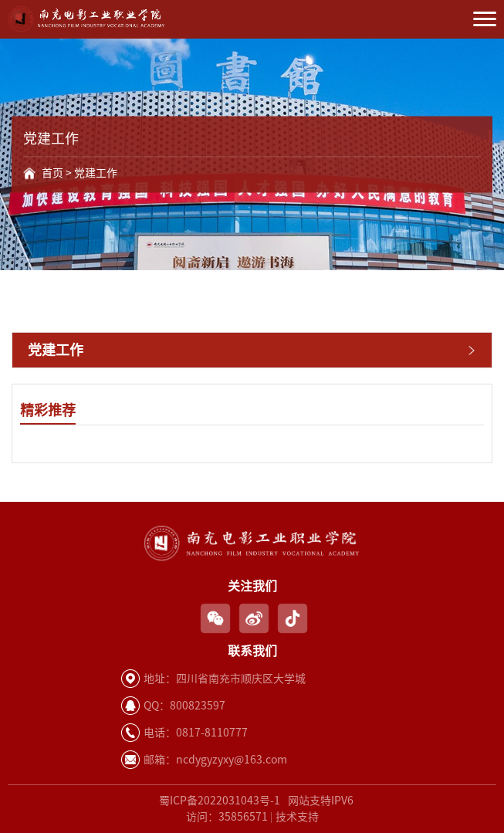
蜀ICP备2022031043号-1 (220, 801)
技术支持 (297, 817)
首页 (52, 173)
